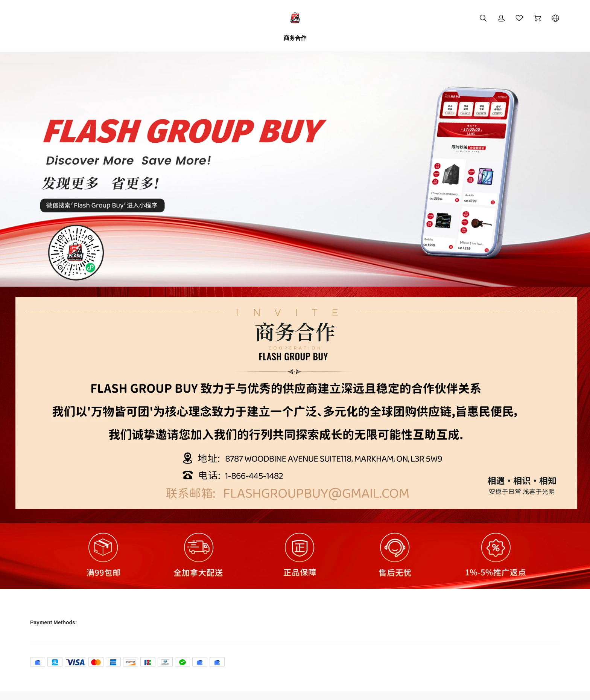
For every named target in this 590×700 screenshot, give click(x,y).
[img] (295, 285)
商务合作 (295, 38)
